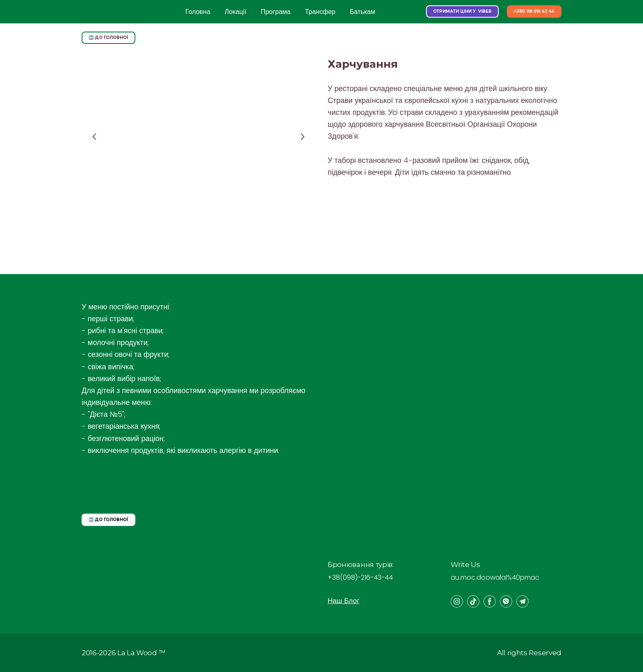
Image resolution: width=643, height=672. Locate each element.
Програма (276, 12)
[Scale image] (198, 137)
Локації (236, 12)
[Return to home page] (93, 12)
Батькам (363, 12)
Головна (198, 12)
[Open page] (239, 593)
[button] (462, 11)
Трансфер (320, 12)
